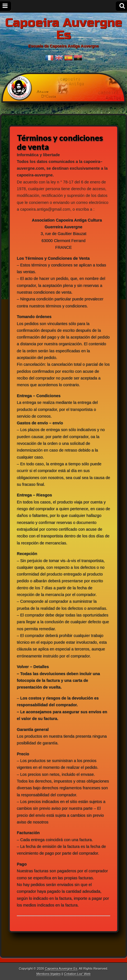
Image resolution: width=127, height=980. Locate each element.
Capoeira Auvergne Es (64, 29)
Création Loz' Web (77, 974)
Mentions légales (49, 974)
